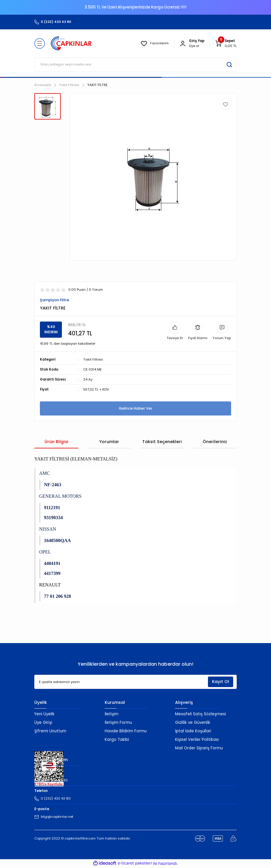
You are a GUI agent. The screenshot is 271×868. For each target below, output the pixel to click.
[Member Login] (183, 43)
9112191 (52, 508)
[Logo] (71, 43)
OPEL (45, 552)
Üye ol (194, 46)
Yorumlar (109, 442)
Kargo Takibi (117, 740)
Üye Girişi (43, 723)
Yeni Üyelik (44, 714)
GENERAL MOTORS (60, 496)
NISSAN (48, 529)
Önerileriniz (215, 442)
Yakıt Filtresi (93, 360)
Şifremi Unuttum (50, 731)
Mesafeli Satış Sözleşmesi (200, 714)
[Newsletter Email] (135, 682)
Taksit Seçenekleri (162, 442)
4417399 (52, 574)
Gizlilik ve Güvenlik (193, 723)
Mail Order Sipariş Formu (199, 748)
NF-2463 (53, 485)
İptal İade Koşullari (193, 731)
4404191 (52, 564)
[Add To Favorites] (226, 104)
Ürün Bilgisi (56, 442)
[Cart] (226, 43)
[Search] (135, 65)
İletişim (112, 714)
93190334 (53, 518)
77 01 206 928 (57, 597)
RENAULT (50, 585)
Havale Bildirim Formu (126, 731)
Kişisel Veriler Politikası (197, 740)
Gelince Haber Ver (135, 409)
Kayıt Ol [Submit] (221, 682)
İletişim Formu (118, 723)
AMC (45, 473)
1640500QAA (57, 541)
